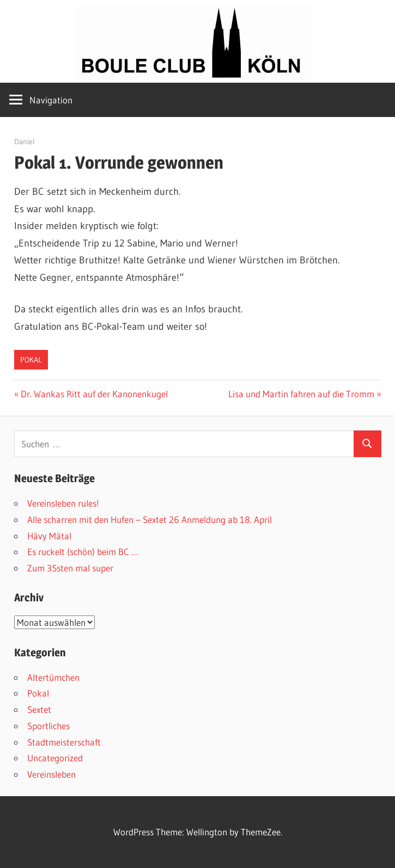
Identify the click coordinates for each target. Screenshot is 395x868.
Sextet (39, 709)
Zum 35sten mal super (70, 568)
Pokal (31, 360)
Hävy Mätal (49, 536)
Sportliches (48, 726)
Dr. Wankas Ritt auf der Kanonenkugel (94, 394)
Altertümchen (53, 677)
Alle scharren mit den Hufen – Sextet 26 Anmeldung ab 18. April (150, 519)
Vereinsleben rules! (63, 503)
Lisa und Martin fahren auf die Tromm (301, 394)
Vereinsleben (51, 774)
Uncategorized (55, 758)
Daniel (25, 141)
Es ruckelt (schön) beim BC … (83, 552)
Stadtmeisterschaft (64, 742)
